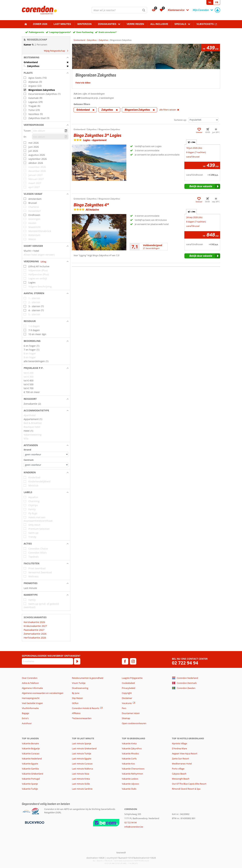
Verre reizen (135, 24)
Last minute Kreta (81, 779)
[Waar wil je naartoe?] (119, 10)
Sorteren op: (180, 120)
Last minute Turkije (82, 753)
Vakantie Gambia (30, 769)
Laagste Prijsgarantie (132, 678)
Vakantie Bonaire (30, 743)
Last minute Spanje (82, 743)
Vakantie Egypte (30, 764)
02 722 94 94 (185, 663)
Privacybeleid (128, 688)
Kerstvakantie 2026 (34, 622)
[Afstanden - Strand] (46, 454)
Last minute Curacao (82, 764)
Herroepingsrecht (31, 698)
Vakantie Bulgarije (31, 748)
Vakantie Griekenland (33, 774)
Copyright (127, 693)
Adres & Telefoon (30, 683)
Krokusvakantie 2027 (35, 626)
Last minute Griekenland (84, 748)
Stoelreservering (80, 688)
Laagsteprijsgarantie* (60, 32)
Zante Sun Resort (180, 759)
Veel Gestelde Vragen (32, 703)
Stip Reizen (77, 698)
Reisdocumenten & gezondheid (88, 678)
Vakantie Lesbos (130, 779)
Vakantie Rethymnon (132, 774)
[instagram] (133, 661)
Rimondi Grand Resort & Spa (186, 789)
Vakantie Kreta (129, 743)
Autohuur (27, 723)
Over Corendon (30, 678)
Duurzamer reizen (131, 713)
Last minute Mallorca (82, 769)
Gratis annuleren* (108, 32)
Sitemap (126, 718)
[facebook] (125, 661)
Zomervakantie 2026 (35, 634)
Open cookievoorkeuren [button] (134, 723)
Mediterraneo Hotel (182, 764)
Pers (124, 708)
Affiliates (76, 713)
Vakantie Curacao (31, 753)
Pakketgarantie (36, 32)
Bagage (25, 713)
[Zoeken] (144, 10)
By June (76, 693)
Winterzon (84, 24)
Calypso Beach (179, 774)
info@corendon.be (134, 827)
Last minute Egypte (82, 759)
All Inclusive (159, 24)
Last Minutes (62, 24)
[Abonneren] (77, 661)
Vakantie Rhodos (130, 753)
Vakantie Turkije (30, 789)
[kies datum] (50, 131)
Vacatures (127, 703)
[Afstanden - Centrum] (46, 465)
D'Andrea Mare (179, 748)
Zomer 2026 (40, 24)
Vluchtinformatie (30, 708)
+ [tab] (191, 142)
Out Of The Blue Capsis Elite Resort (189, 784)
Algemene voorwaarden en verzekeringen (43, 693)
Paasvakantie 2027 (34, 630)
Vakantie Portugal (31, 779)
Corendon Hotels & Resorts (86, 708)
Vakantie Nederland (32, 759)
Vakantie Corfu (129, 759)
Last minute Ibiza (80, 774)
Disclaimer (127, 698)
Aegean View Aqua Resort (185, 753)
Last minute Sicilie (81, 784)
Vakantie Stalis (129, 789)
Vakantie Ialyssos (130, 784)
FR (217, 2)
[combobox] (119, 10)
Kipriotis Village (179, 743)
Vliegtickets (205, 24)
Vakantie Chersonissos (133, 769)
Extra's (25, 718)
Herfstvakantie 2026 (35, 638)
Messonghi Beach (181, 779)
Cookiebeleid (128, 683)
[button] (46, 57)
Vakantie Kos (128, 764)
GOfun (75, 703)
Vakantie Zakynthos (132, 748)
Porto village (178, 769)
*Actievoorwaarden (82, 718)
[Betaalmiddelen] (34, 822)
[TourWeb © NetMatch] (121, 852)
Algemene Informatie (32, 688)
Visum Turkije (79, 683)
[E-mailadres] (47, 661)
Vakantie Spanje (30, 784)
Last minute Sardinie (82, 789)
